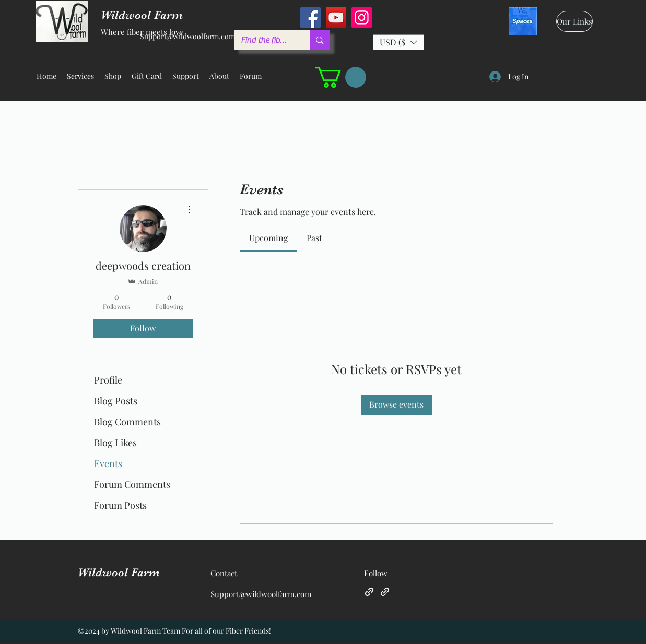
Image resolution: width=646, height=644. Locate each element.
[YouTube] (336, 17)
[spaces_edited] (523, 21)
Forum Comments (132, 484)
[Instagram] (362, 17)
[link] (268, 238)
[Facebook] (310, 17)
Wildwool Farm (119, 572)
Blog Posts (116, 401)
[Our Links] (574, 21)
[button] (398, 42)
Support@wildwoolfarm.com (187, 36)
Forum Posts (120, 505)
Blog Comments (127, 422)
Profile (108, 380)
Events (108, 463)
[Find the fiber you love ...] (265, 40)
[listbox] (398, 42)
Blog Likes (115, 443)
